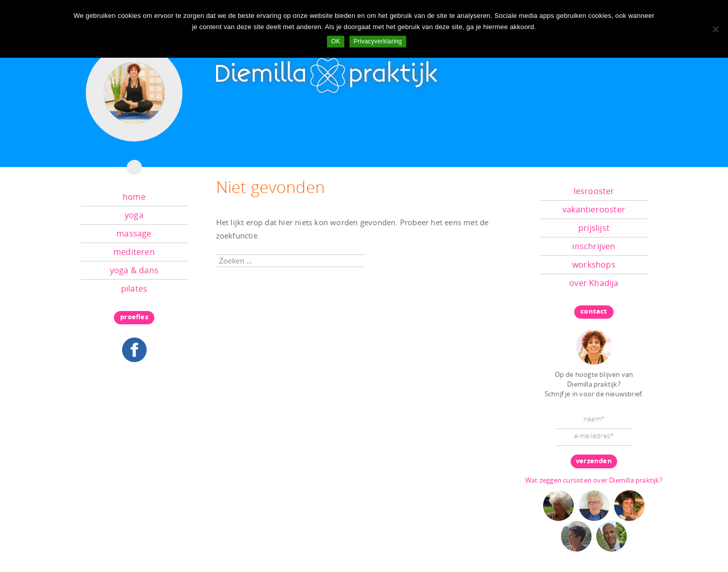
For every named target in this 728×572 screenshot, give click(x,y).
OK (336, 41)
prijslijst (594, 228)
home (134, 197)
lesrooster (594, 191)
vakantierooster (594, 209)
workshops (594, 265)
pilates (134, 289)
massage (134, 233)
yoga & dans (134, 270)
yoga (134, 215)
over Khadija (594, 283)
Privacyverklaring (378, 41)
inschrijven (594, 246)
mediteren (134, 252)
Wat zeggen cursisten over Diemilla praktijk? (594, 480)
